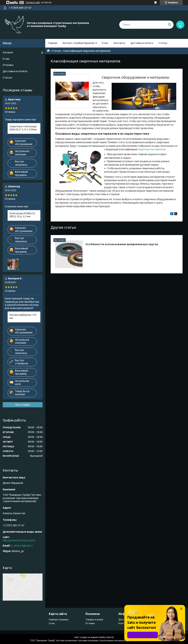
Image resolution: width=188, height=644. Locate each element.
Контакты (119, 43)
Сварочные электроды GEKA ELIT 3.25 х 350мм (23, 128)
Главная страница (59, 619)
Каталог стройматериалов (79, 43)
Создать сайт (33, 2)
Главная (53, 43)
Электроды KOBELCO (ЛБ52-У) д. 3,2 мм (22, 215)
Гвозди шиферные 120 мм (23, 316)
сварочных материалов (152, 149)
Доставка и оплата (142, 43)
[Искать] (169, 25)
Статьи (163, 43)
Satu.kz (110, 637)
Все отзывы (23, 405)
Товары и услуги (94, 619)
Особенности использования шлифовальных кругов (122, 244)
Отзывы (8, 65)
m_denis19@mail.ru (22, 546)
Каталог (8, 52)
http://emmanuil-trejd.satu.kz (19, 540)
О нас (105, 43)
